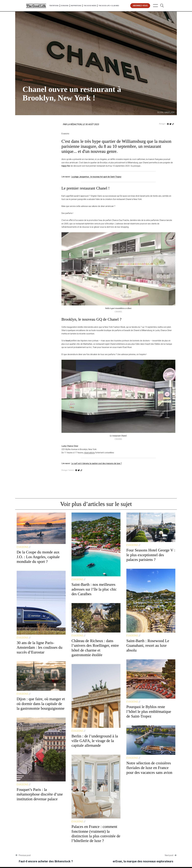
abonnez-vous (140, 6)
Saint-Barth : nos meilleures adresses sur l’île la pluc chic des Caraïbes (94, 589)
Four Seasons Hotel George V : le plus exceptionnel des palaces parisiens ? (151, 555)
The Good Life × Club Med (109, 6)
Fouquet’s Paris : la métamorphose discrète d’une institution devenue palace (40, 794)
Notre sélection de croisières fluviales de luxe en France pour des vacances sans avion (149, 768)
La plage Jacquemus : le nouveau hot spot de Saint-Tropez (96, 177)
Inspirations (76, 6)
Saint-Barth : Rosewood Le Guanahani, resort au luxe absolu (148, 645)
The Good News (90, 6)
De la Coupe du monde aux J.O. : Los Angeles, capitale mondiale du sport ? (38, 557)
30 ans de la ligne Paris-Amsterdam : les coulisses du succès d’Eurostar (39, 647)
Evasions (65, 6)
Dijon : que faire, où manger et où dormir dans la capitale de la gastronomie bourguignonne (41, 704)
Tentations (54, 6)
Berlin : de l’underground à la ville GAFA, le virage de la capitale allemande (95, 741)
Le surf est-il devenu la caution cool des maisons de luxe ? (96, 463)
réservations (89, 453)
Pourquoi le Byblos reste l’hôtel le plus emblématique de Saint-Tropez (149, 711)
